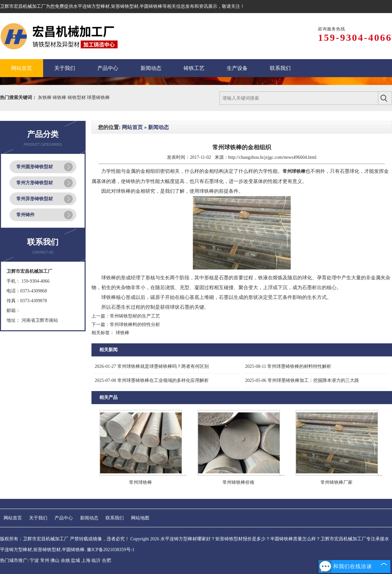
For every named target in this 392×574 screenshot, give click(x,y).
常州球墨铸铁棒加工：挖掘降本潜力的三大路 (302, 380)
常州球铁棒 (140, 482)
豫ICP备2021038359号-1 (111, 550)
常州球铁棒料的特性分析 (135, 325)
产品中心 (64, 518)
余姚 (65, 560)
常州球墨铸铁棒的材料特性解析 (288, 366)
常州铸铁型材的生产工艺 (135, 316)
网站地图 (140, 518)
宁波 (34, 560)
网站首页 (132, 127)
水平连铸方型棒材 (91, 6)
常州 (45, 560)
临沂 (96, 560)
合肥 (106, 560)
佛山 (55, 560)
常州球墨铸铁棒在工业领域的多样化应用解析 (152, 380)
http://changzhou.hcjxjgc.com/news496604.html (272, 157)
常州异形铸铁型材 (35, 199)
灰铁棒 (45, 98)
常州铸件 (25, 215)
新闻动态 (158, 127)
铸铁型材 (77, 98)
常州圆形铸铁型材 (35, 167)
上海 (86, 560)
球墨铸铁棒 (98, 98)
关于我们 (38, 518)
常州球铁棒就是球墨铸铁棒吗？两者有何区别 (152, 366)
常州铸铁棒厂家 (336, 482)
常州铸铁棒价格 (238, 482)
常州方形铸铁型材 (35, 183)
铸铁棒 (60, 98)
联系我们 (115, 518)
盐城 (75, 560)
